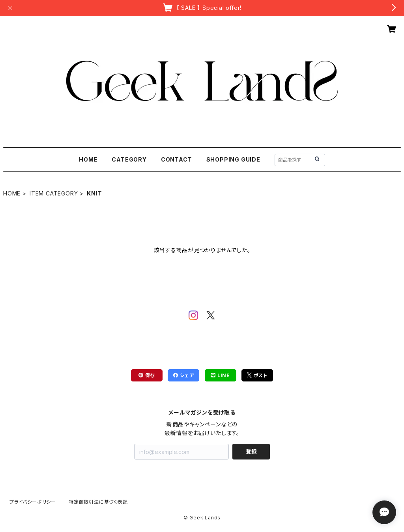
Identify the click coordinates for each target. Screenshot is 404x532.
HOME (88, 159)
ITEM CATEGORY (54, 193)
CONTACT (177, 159)
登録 (251, 451)
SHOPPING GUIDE (233, 159)
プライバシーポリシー (33, 502)
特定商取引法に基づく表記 (98, 502)
